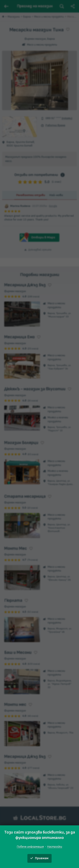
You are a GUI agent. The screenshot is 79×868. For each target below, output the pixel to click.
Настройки (55, 847)
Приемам (39, 858)
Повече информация (30, 847)
